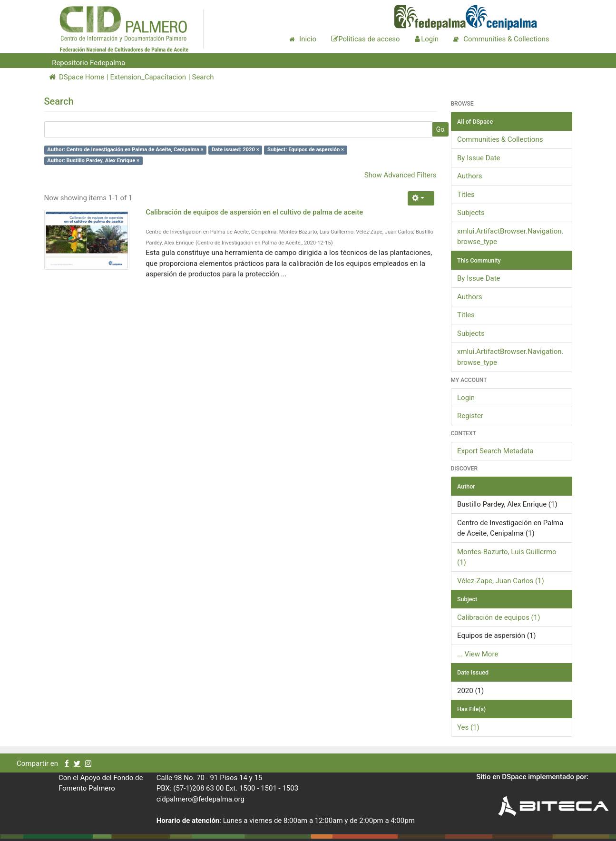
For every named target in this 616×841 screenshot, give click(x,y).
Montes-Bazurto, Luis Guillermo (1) (507, 557)
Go (440, 129)
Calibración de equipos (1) (499, 617)
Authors (470, 176)
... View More (478, 654)
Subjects (471, 213)
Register (470, 416)
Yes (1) (468, 727)
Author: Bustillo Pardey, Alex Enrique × (93, 161)
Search (203, 77)
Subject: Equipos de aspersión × (306, 150)
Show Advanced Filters (401, 175)
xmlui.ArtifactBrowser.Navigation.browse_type (510, 237)
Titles (466, 195)
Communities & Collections (500, 139)
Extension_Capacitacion (148, 77)
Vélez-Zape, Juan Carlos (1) (501, 581)
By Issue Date (479, 158)
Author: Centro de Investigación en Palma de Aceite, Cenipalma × (125, 150)
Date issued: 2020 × (235, 150)
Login (466, 398)
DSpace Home (77, 77)
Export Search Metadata (495, 451)
